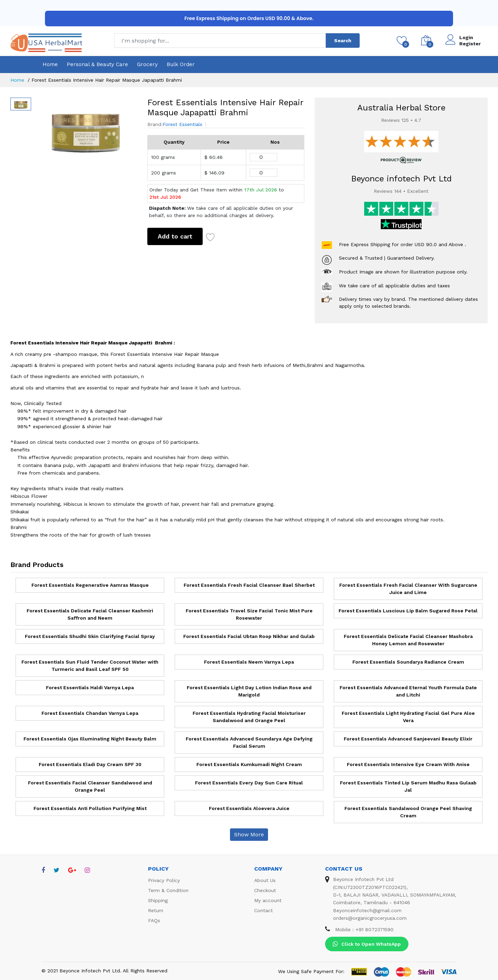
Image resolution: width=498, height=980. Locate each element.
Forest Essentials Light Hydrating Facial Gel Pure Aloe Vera (408, 717)
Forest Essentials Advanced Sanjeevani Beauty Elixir (408, 739)
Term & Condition (168, 890)
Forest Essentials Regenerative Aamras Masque (90, 585)
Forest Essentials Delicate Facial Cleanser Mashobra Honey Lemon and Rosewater (408, 640)
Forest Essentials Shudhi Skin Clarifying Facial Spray (90, 636)
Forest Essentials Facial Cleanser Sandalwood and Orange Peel (90, 786)
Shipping (158, 900)
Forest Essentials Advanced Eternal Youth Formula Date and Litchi (408, 691)
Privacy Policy (164, 880)
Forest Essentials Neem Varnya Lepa (249, 662)
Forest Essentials (182, 124)
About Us (265, 880)
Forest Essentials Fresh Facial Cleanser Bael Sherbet (249, 585)
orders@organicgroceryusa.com (370, 918)
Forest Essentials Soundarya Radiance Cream (408, 662)
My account (268, 900)
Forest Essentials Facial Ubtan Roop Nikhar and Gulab (249, 636)
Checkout (265, 890)
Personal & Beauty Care (97, 64)
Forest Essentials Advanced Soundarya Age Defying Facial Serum (249, 742)
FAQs (154, 920)
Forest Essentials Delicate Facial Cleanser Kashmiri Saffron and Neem (90, 614)
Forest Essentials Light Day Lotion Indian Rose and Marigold (249, 691)
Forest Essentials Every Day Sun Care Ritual (249, 783)
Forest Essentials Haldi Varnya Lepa (90, 687)
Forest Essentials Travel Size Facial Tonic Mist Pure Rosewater (249, 614)
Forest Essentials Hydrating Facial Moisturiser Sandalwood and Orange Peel (249, 717)
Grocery (147, 64)
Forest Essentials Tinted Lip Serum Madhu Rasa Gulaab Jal (408, 786)
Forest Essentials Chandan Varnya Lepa (90, 713)
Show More (249, 834)
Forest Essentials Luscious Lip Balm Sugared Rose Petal (408, 611)
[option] (86, 129)
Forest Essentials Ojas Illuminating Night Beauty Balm (90, 739)
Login (466, 37)
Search (343, 41)
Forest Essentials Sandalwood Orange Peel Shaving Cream (408, 812)
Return (156, 910)
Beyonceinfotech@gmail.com (367, 910)
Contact (264, 910)
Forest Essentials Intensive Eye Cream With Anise (408, 764)
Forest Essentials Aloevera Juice (249, 808)
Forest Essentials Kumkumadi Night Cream (249, 764)
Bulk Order (181, 64)
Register (470, 44)
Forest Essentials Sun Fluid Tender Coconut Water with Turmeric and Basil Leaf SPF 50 (90, 666)
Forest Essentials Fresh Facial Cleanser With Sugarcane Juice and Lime (408, 589)
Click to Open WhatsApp (367, 944)
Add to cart (175, 236)
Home (50, 64)
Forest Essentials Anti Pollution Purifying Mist (90, 808)
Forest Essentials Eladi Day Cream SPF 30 (90, 764)
